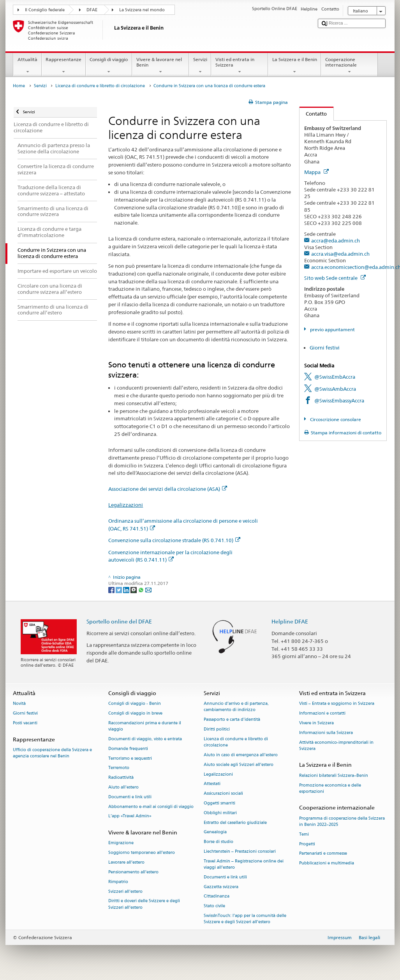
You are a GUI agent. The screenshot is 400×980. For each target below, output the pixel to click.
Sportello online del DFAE (119, 621)
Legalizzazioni (126, 505)
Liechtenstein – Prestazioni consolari (240, 851)
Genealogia (215, 832)
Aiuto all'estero (123, 787)
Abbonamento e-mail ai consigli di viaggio (151, 807)
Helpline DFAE (290, 621)
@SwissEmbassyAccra (339, 400)
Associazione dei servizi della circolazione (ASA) (168, 489)
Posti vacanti (25, 723)
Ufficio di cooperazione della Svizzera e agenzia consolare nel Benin (52, 753)
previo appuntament (332, 329)
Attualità (27, 66)
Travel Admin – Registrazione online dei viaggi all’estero (244, 864)
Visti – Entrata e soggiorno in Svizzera (337, 704)
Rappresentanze (64, 66)
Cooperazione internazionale (349, 66)
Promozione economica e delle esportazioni (330, 788)
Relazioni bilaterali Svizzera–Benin (334, 775)
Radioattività (121, 778)
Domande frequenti (128, 749)
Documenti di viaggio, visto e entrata (145, 739)
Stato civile (214, 906)
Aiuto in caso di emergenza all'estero (241, 755)
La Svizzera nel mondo (142, 10)
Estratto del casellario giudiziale (235, 823)
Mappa (316, 172)
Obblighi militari (220, 813)
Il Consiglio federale (45, 10)
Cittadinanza (217, 897)
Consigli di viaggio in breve (135, 713)
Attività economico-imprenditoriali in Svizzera (336, 746)
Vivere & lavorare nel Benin (160, 66)
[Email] (148, 589)
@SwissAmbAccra (335, 389)
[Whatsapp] (142, 589)
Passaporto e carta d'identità (232, 720)
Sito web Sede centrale (335, 278)
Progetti (307, 844)
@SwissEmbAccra (335, 377)
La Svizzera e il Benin (294, 66)
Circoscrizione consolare (335, 419)
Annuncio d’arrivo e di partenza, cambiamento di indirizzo (236, 707)
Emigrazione (121, 843)
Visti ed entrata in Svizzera (240, 66)
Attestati (212, 784)
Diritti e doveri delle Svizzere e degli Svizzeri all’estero (144, 904)
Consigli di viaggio (109, 66)
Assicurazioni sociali (223, 794)
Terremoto (119, 768)
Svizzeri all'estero (125, 891)
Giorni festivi (325, 348)
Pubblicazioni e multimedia (327, 863)
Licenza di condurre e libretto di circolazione (100, 86)
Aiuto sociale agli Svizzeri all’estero (239, 765)
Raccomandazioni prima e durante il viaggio (145, 726)
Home (19, 86)
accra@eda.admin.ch (336, 241)
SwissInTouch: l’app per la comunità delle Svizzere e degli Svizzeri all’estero (245, 919)
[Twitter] (119, 589)
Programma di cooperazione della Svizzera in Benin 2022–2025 (342, 821)
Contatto (313, 114)
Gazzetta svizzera (221, 887)
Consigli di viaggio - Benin (135, 704)
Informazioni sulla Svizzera (326, 733)
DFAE (92, 10)
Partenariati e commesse (323, 854)
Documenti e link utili (130, 797)
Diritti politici (217, 729)
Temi (304, 834)
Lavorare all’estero (126, 862)
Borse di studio (219, 842)
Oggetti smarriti (219, 803)
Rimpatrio (118, 882)
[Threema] (134, 589)
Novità (19, 704)
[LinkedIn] (127, 589)
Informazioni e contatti (322, 713)
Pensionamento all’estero (133, 872)
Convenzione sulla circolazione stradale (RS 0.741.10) (174, 540)
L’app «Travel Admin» (130, 816)
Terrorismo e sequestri (130, 758)
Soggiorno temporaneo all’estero (142, 853)
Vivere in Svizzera (316, 723)
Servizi (200, 66)
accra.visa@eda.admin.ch (340, 254)
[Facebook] (112, 589)
